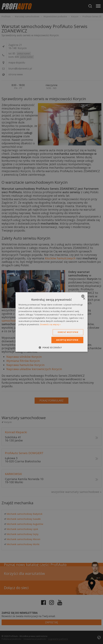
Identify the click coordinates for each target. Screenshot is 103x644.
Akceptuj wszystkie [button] (67, 340)
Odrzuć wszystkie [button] (68, 332)
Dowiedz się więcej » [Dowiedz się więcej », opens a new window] (50, 324)
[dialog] (51, 322)
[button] (51, 347)
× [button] (84, 299)
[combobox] (83, 296)
